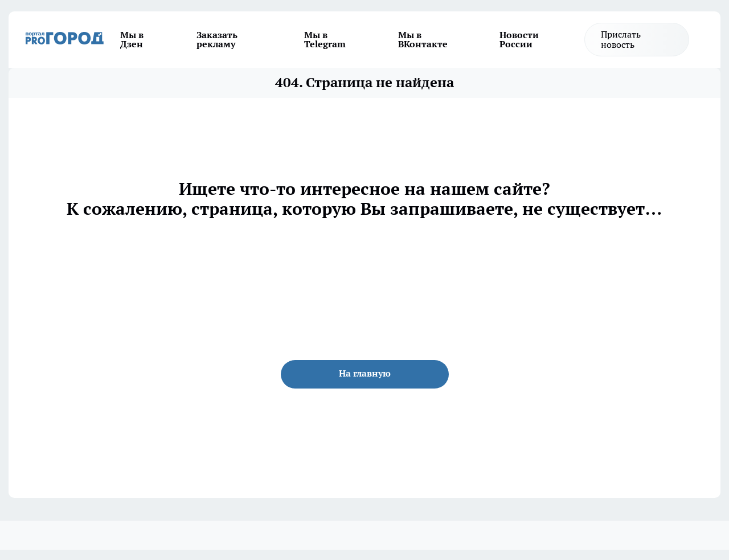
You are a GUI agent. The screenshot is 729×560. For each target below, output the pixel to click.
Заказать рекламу (217, 39)
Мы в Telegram (325, 39)
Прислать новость (621, 39)
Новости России (519, 39)
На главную (365, 373)
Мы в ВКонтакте (423, 39)
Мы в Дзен (132, 39)
